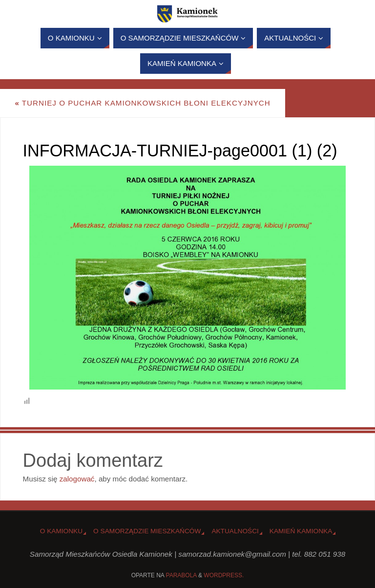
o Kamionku (61, 531)
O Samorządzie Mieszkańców (147, 531)
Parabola (181, 575)
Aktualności (235, 531)
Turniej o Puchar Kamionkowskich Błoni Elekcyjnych (142, 103)
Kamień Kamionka (301, 531)
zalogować (77, 479)
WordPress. (224, 575)
